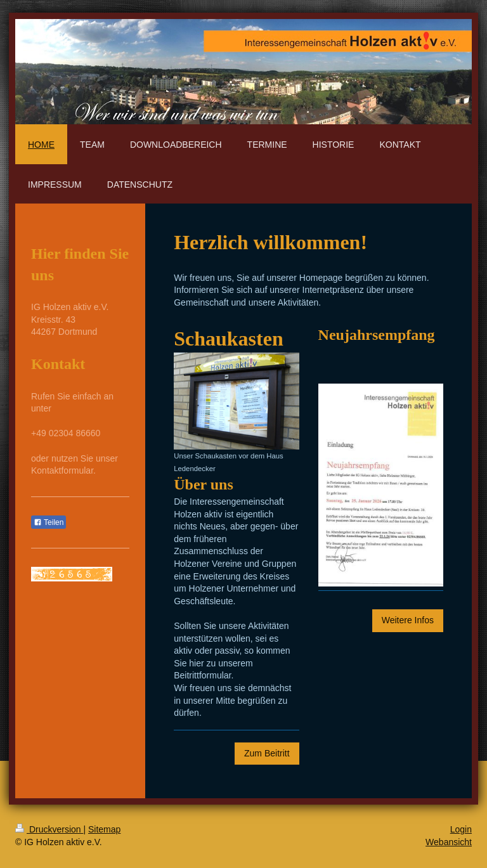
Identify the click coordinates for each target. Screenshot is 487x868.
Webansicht (449, 842)
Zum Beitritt (267, 753)
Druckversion (49, 829)
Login (461, 829)
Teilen (49, 522)
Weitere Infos (408, 620)
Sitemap (104, 829)
